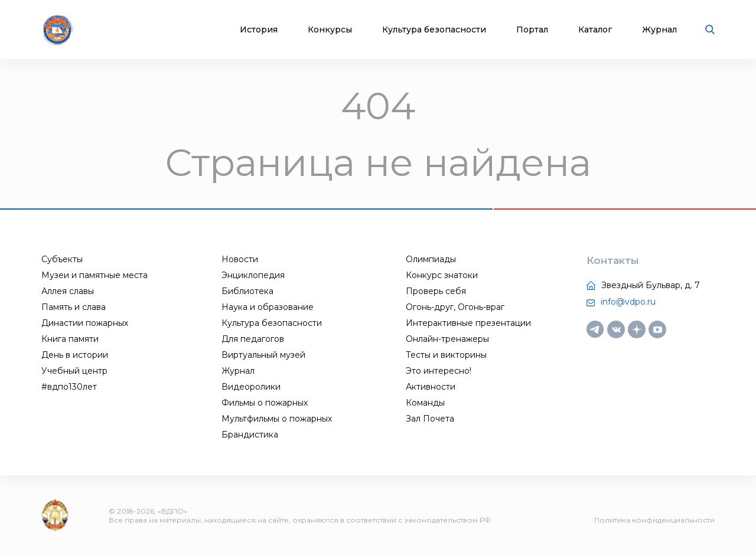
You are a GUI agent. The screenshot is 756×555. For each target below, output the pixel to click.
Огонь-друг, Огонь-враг (455, 307)
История (259, 30)
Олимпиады (431, 259)
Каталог (595, 30)
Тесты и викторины (446, 355)
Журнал (659, 30)
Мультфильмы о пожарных (277, 419)
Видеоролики (251, 387)
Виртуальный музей (263, 355)
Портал (532, 30)
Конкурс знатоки (442, 275)
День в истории (75, 355)
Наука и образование (268, 307)
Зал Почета (430, 419)
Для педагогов (253, 339)
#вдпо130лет (69, 387)
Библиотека (247, 291)
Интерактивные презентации (468, 323)
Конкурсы (330, 30)
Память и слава (74, 307)
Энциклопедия (253, 275)
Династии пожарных (85, 323)
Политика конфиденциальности (654, 520)
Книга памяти (70, 339)
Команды (425, 403)
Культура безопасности (434, 30)
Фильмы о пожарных (265, 403)
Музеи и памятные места (94, 275)
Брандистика (250, 435)
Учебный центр (74, 371)
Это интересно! (439, 371)
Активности (431, 387)
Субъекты (62, 259)
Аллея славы (68, 291)
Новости (240, 259)
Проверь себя (436, 291)
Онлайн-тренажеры (447, 339)
